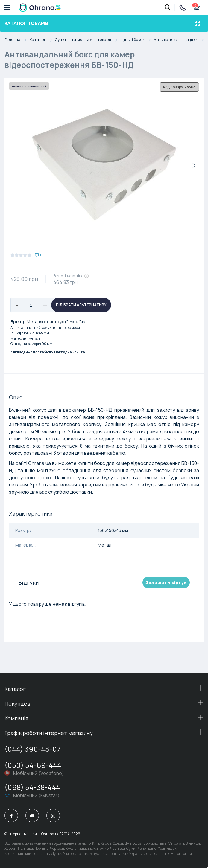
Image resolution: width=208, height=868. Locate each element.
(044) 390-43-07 (32, 749)
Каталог (42, 40)
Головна (17, 40)
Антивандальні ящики (180, 40)
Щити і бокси (137, 40)
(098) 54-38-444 (32, 787)
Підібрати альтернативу (81, 305)
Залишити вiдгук (166, 582)
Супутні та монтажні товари (88, 40)
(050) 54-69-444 (33, 765)
